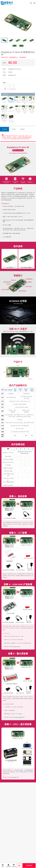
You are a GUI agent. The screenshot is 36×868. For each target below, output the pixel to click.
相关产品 (6, 94)
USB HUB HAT (15, 647)
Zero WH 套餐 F (14, 777)
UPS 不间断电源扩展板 (28, 770)
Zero (6, 390)
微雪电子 (7, 3)
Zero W (10, 390)
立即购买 (29, 865)
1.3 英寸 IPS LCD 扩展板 (19, 770)
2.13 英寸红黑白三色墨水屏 (17, 717)
